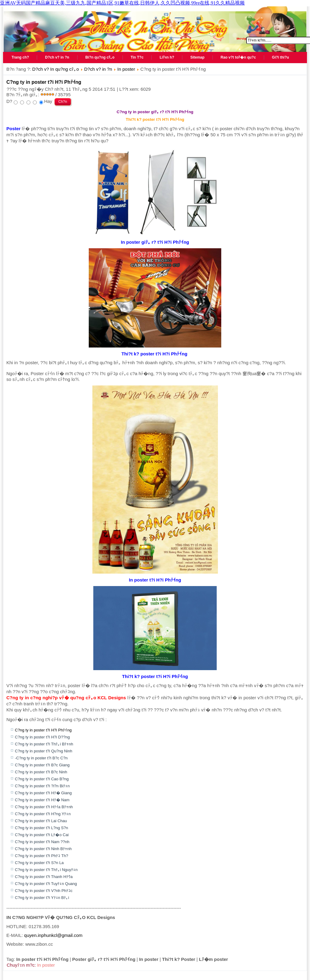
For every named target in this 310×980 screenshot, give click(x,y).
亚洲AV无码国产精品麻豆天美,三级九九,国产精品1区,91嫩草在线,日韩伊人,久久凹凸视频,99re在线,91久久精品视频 (122, 3)
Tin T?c (137, 57)
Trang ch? (20, 57)
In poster (126, 69)
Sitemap (197, 57)
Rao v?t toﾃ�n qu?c (238, 57)
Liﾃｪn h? (167, 57)
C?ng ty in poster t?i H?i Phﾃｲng (44, 82)
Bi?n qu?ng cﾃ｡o (100, 57)
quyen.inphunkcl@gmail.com (53, 935)
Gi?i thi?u (281, 57)
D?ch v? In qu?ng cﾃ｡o (56, 69)
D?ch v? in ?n (57, 57)
